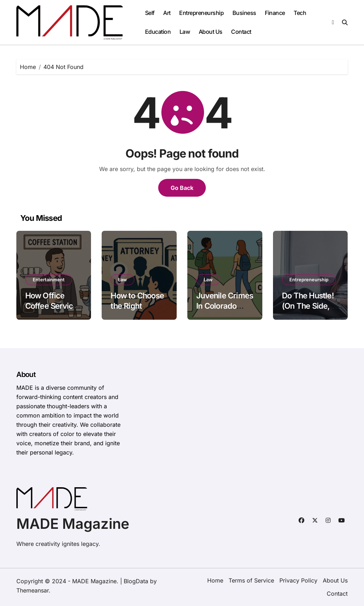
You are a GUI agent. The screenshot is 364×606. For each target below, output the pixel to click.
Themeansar (33, 590)
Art (167, 13)
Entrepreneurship (201, 13)
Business (244, 13)
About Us (211, 32)
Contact (241, 32)
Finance (275, 13)
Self (150, 13)
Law (185, 32)
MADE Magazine (73, 524)
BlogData (136, 581)
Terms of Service (251, 580)
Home (215, 580)
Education (158, 32)
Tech (300, 13)
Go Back (182, 188)
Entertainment (49, 280)
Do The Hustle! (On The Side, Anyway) (308, 306)
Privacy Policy (298, 580)
